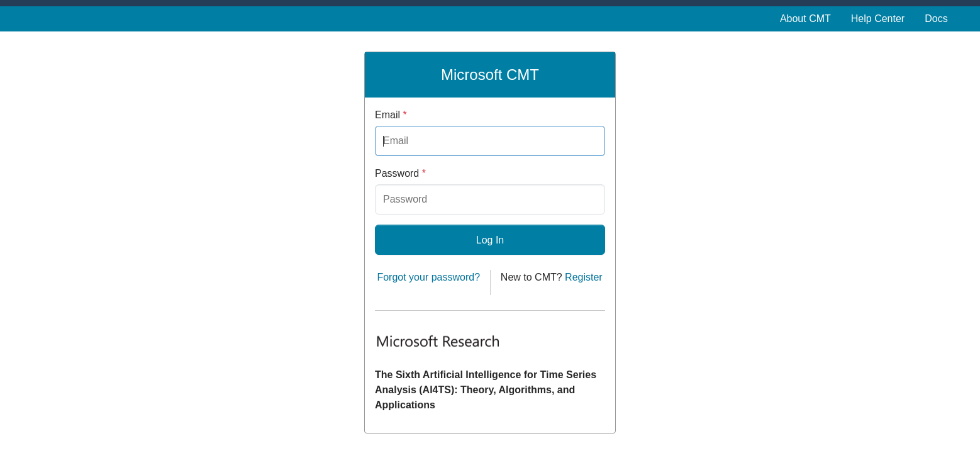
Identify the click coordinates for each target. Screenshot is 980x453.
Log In (490, 240)
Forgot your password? (428, 277)
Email (391, 115)
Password (400, 173)
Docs (936, 19)
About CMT (805, 19)
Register (584, 277)
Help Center (878, 19)
